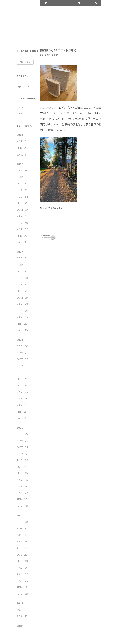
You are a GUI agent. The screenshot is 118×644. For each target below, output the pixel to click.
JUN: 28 (22, 298)
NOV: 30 (23, 265)
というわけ (47, 107)
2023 (20, 340)
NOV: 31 (23, 177)
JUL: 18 (22, 467)
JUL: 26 (22, 379)
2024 (20, 252)
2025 (20, 164)
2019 (20, 603)
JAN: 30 (22, 330)
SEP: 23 (22, 541)
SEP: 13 (22, 616)
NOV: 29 (23, 441)
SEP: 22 (22, 454)
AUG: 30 (22, 284)
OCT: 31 (23, 183)
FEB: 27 (22, 236)
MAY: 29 (22, 304)
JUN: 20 (22, 473)
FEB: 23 (22, 499)
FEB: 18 (22, 587)
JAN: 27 (22, 418)
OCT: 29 (23, 535)
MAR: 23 (23, 493)
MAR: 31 (23, 229)
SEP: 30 (22, 278)
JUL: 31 (22, 203)
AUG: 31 (22, 197)
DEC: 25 (22, 434)
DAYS (20, 114)
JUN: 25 (22, 385)
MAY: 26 (22, 480)
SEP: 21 (22, 366)
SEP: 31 (22, 190)
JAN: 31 (22, 155)
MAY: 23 (22, 392)
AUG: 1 (22, 632)
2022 (20, 428)
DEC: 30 (22, 170)
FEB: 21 (22, 412)
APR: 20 (22, 398)
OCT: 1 (22, 610)
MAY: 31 (22, 216)
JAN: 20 (22, 506)
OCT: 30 (23, 359)
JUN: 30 (22, 210)
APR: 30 (22, 223)
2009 (20, 626)
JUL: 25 (22, 555)
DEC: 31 (22, 258)
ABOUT (22, 107)
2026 (20, 135)
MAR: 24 (23, 141)
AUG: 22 (22, 460)
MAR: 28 (23, 405)
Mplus (25, 62)
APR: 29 (22, 311)
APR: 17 (22, 574)
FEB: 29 (22, 148)
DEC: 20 (22, 522)
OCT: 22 (23, 447)
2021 (20, 515)
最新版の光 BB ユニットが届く (58, 50)
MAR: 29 (23, 317)
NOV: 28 (23, 353)
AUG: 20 (22, 372)
